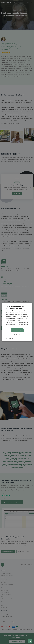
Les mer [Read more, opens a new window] (12, 326)
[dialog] (17, 322)
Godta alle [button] (17, 330)
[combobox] (30, 305)
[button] (11, 338)
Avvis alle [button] (17, 334)
